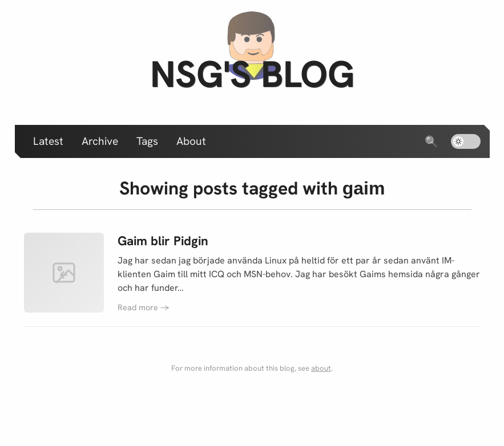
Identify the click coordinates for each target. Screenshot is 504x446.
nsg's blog (252, 74)
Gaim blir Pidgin (163, 241)
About (191, 141)
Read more (144, 307)
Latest (48, 141)
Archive (100, 141)
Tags (147, 141)
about (321, 368)
